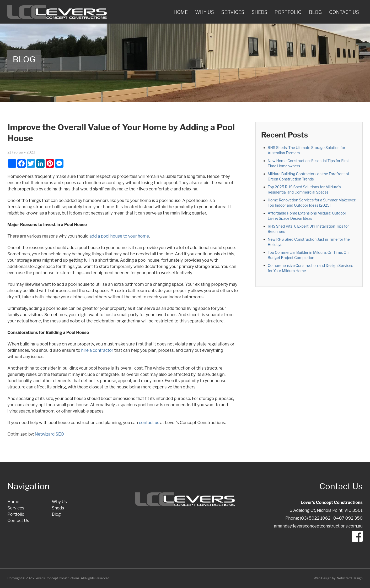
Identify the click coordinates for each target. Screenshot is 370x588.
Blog (315, 12)
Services (233, 12)
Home (181, 12)
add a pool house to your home (119, 236)
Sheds (259, 12)
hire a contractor (97, 350)
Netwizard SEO (49, 434)
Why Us (205, 12)
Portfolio (288, 12)
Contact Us (344, 12)
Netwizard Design (350, 578)
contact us (149, 423)
